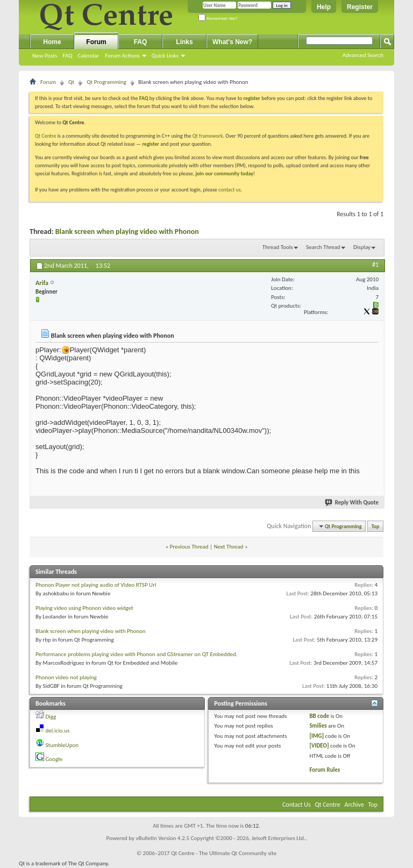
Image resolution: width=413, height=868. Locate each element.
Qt (71, 82)
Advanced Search (363, 55)
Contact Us (297, 805)
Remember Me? (218, 19)
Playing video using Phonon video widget (84, 608)
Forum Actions (122, 56)
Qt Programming (106, 82)
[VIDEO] (319, 746)
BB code (319, 716)
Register (360, 7)
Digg (51, 717)
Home (52, 42)
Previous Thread (189, 547)
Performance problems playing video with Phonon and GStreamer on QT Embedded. (136, 654)
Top (376, 526)
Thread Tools (278, 247)
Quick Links (165, 56)
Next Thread (229, 547)
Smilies (318, 726)
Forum (96, 42)
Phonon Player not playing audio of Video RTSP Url (96, 585)
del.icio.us (58, 731)
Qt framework (208, 136)
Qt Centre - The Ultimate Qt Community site (224, 853)
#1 (375, 265)
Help (324, 7)
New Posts (45, 56)
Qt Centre (46, 136)
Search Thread (323, 247)
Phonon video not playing (66, 677)
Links (184, 42)
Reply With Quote (352, 503)
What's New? (232, 42)
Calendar (88, 56)
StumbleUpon (62, 745)
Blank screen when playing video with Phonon (127, 232)
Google (54, 759)
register (150, 144)
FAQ (67, 56)
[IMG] (316, 736)
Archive (354, 805)
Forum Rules (325, 770)
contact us (230, 190)
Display (362, 247)
